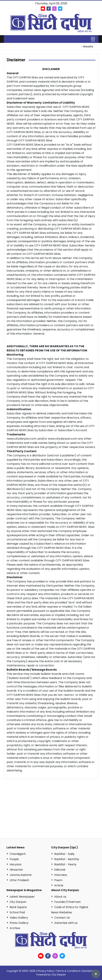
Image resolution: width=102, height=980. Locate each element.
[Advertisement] (54, 810)
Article (59, 885)
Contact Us (62, 918)
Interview (61, 875)
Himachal (16, 870)
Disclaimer (89, 971)
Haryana (15, 864)
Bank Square (18, 907)
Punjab (14, 859)
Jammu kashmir (21, 875)
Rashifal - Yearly (65, 864)
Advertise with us (66, 923)
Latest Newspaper (22, 897)
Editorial (60, 870)
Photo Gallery (19, 923)
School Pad (17, 912)
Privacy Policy (46, 971)
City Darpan (18, 902)
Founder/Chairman (67, 902)
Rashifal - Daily (64, 854)
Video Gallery (19, 918)
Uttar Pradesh (19, 880)
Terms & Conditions (68, 971)
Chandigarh (18, 854)
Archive (15, 928)
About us (60, 897)
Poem (58, 880)
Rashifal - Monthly (67, 859)
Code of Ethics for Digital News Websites (70, 910)
